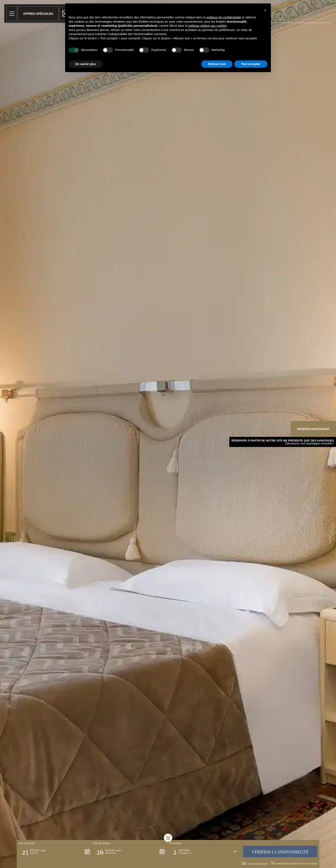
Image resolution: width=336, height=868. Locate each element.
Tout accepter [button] (251, 64)
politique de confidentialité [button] (224, 17)
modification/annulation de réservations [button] (294, 863)
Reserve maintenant (313, 429)
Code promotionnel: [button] (255, 864)
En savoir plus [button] (86, 64)
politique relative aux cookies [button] (208, 26)
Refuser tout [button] (217, 64)
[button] (5, 434)
